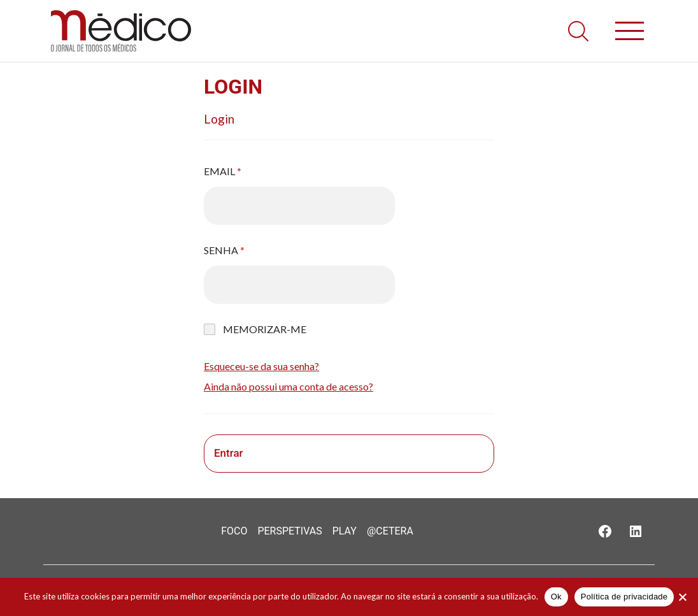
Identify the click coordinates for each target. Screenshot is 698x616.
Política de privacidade (624, 597)
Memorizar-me (265, 329)
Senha (224, 250)
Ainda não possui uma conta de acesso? (288, 386)
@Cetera (390, 531)
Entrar (229, 453)
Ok (556, 597)
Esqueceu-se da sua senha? (261, 366)
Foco (234, 531)
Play (345, 531)
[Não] (682, 597)
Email (223, 171)
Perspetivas (289, 531)
